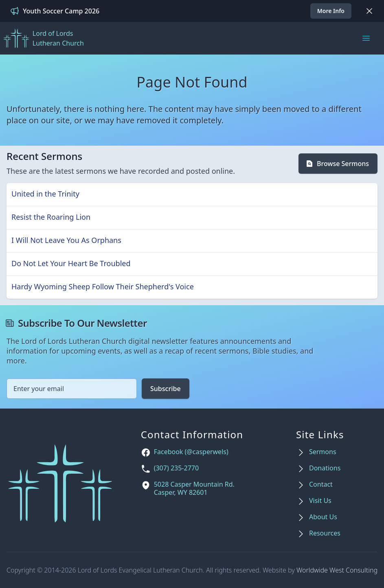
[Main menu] (366, 38)
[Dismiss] (369, 11)
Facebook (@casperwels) (191, 452)
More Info (331, 11)
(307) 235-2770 (176, 468)
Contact (321, 484)
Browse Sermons (337, 164)
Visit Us (320, 501)
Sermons (323, 452)
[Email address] (72, 389)
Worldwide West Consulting (337, 570)
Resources (325, 533)
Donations (325, 468)
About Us (323, 517)
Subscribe (166, 389)
